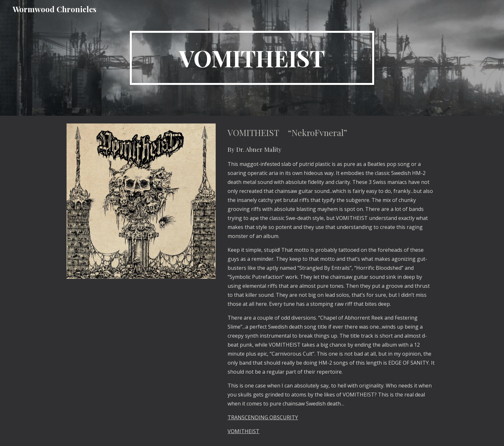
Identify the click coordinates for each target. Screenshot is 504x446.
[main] (252, 58)
